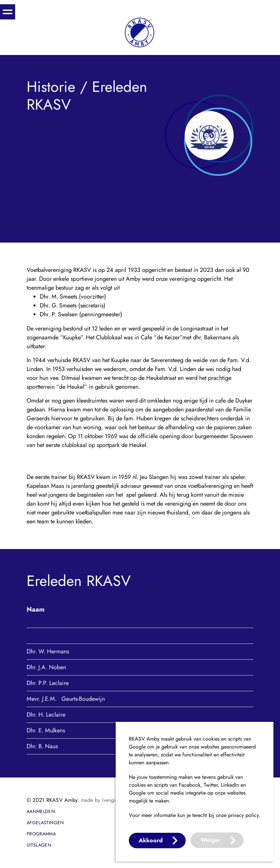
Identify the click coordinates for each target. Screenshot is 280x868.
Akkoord (151, 840)
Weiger (210, 840)
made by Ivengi (98, 800)
